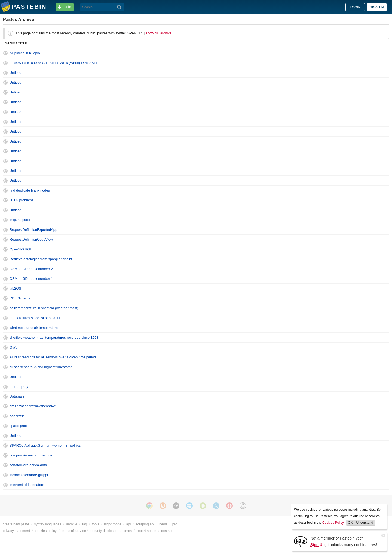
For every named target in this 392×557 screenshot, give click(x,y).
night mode (113, 524)
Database (17, 396)
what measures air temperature (34, 328)
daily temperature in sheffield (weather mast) (44, 308)
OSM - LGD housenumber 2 (31, 269)
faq (85, 524)
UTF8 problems (22, 200)
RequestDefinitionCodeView (31, 239)
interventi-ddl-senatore (27, 485)
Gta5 (13, 347)
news (163, 524)
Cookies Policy (333, 523)
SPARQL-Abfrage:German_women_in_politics (45, 445)
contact (167, 531)
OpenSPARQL (21, 249)
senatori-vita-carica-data (28, 465)
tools (95, 524)
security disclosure (104, 531)
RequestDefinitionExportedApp (33, 230)
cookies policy (46, 531)
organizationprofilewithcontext (33, 406)
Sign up (377, 7)
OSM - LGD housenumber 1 (31, 279)
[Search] (119, 7)
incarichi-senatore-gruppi (29, 475)
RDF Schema (20, 298)
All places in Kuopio (25, 53)
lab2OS (15, 288)
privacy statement (16, 531)
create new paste (16, 524)
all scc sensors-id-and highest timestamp (41, 367)
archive (72, 524)
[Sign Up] (301, 541)
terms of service (74, 531)
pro (175, 524)
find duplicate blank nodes (30, 190)
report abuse (146, 531)
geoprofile (17, 416)
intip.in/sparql (20, 220)
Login (355, 7)
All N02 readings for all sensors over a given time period (53, 357)
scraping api (145, 524)
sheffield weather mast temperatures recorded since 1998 (54, 337)
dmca (128, 531)
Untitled (15, 73)
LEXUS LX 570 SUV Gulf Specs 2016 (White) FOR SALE (54, 63)
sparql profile (19, 426)
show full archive (159, 33)
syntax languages (48, 524)
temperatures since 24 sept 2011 (35, 318)
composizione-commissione (31, 455)
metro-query (19, 387)
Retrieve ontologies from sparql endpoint (41, 259)
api (128, 524)
